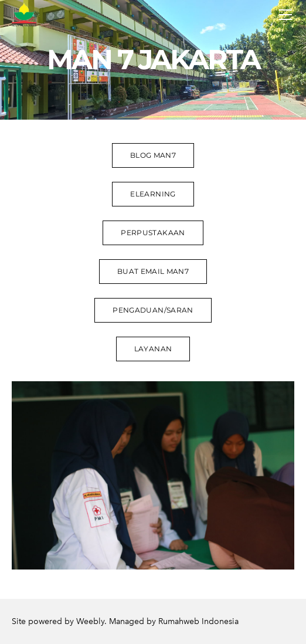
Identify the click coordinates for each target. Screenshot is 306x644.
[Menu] (285, 15)
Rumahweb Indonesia (198, 621)
